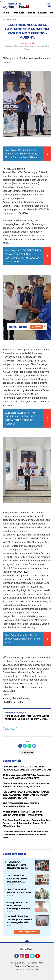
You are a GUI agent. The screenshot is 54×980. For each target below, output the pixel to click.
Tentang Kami (33, 966)
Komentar (27, 752)
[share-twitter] (25, 746)
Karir (41, 963)
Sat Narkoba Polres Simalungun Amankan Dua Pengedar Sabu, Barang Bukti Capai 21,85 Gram (20, 919)
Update (37, 327)
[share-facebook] (20, 746)
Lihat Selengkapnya (27, 932)
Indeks (31, 13)
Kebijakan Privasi (19, 963)
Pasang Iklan (20, 966)
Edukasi (42, 13)
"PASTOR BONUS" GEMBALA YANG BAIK (19, 891)
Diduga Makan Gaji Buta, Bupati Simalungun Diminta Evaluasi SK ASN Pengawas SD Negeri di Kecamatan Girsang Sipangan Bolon (19, 906)
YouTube (39, 957)
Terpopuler (18, 13)
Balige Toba (10, 729)
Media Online (14, 4)
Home (6, 13)
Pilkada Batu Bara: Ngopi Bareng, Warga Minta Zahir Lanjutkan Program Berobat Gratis (27, 717)
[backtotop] (27, 943)
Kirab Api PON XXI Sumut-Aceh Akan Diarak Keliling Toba (23, 639)
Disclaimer (32, 963)
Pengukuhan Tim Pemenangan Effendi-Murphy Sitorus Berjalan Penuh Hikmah (21, 154)
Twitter (34, 957)
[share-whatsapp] (29, 746)
